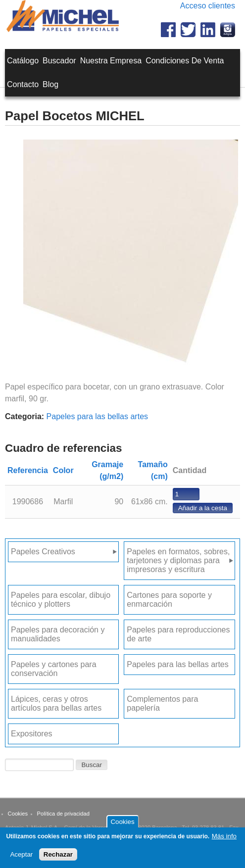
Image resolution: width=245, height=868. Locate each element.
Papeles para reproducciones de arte (178, 634)
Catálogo (23, 61)
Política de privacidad (63, 814)
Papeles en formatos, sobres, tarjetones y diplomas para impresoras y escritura (178, 560)
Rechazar (58, 858)
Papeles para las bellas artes (97, 416)
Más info (224, 840)
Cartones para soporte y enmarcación (169, 600)
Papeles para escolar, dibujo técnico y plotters (61, 600)
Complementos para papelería (162, 703)
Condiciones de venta (185, 61)
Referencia (28, 470)
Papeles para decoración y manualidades (58, 634)
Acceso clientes (208, 6)
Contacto (23, 84)
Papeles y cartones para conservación (54, 669)
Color (63, 470)
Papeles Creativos (43, 552)
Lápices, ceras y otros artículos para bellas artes (56, 703)
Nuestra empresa (111, 61)
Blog (50, 84)
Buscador (59, 61)
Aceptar (21, 858)
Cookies (18, 814)
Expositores (32, 734)
